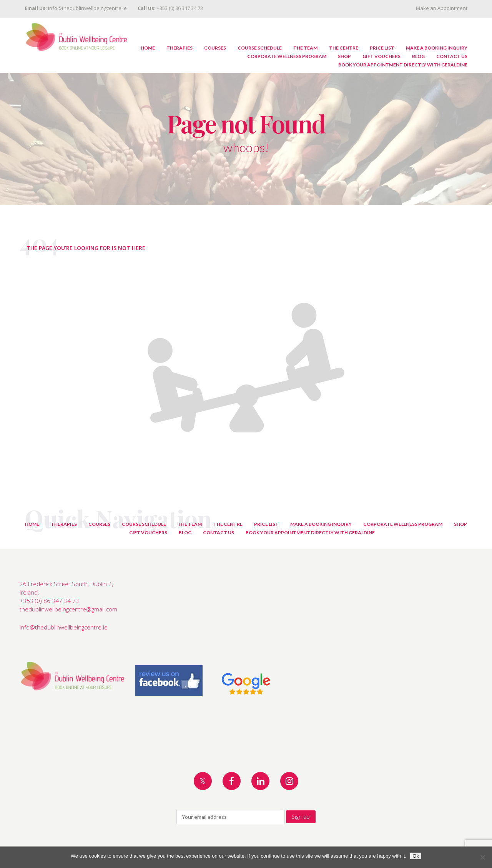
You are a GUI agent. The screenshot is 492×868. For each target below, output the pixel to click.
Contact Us (452, 56)
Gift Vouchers (381, 56)
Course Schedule (260, 48)
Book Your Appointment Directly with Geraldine (403, 65)
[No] (482, 857)
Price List (382, 48)
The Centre (344, 48)
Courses (215, 48)
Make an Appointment (442, 8)
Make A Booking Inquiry (437, 48)
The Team (305, 48)
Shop (344, 56)
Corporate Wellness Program (287, 56)
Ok (416, 856)
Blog (418, 56)
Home (148, 48)
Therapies (180, 48)
